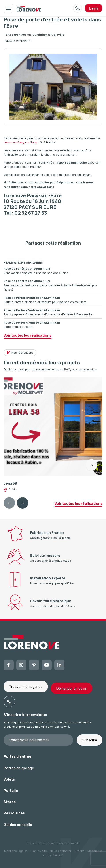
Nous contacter (61, 851)
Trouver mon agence (26, 687)
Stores (10, 802)
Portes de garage (19, 768)
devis (94, 8)
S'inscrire (90, 740)
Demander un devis (71, 688)
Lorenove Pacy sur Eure (20, 142)
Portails (11, 791)
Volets (9, 779)
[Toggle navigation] (8, 8)
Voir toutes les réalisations (27, 335)
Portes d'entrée (17, 756)
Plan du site (39, 851)
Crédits (79, 851)
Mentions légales (16, 851)
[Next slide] (23, 503)
